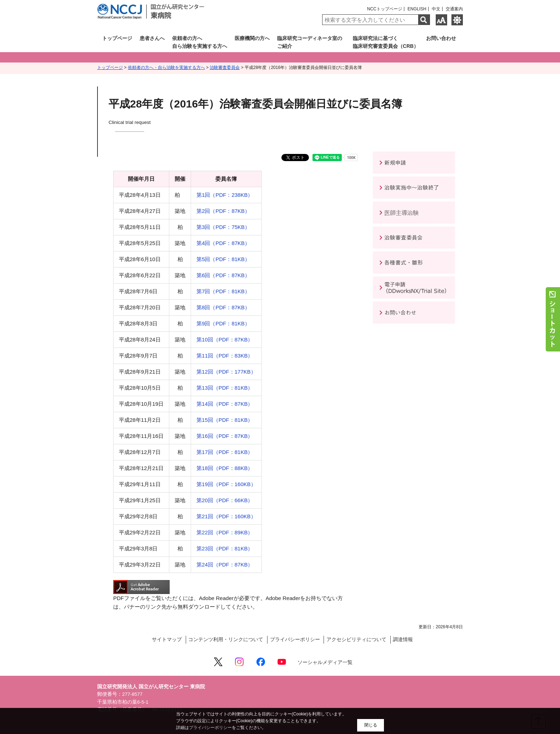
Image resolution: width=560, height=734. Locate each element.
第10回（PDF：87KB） (225, 339)
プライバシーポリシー (295, 640)
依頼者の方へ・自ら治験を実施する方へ (166, 68)
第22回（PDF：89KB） (225, 532)
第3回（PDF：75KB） (223, 227)
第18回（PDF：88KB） (225, 468)
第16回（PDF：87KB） (225, 436)
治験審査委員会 (225, 68)
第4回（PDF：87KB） (223, 243)
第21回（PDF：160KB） (226, 516)
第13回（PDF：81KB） (225, 388)
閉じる (371, 725)
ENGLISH (417, 9)
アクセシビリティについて (356, 640)
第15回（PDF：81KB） (225, 420)
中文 (436, 9)
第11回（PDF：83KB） (225, 356)
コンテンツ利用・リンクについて (226, 640)
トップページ (110, 68)
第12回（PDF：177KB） (226, 372)
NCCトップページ (385, 9)
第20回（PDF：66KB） (225, 500)
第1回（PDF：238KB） (225, 195)
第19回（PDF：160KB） (226, 484)
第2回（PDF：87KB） (223, 211)
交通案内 (454, 9)
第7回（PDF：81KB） (223, 291)
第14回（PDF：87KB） (225, 404)
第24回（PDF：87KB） (225, 565)
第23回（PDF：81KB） (225, 548)
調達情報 (403, 640)
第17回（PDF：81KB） (225, 452)
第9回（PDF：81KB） (223, 323)
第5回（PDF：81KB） (223, 259)
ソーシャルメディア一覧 (325, 662)
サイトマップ (167, 640)
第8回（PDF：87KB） (223, 307)
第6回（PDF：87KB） (223, 275)
